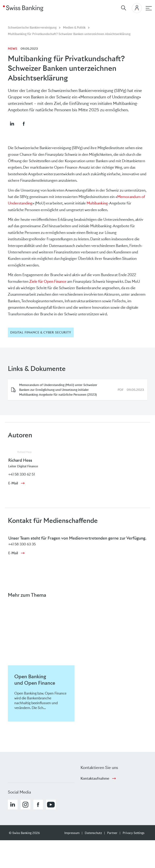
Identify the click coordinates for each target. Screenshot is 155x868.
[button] (12, 124)
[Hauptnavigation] (149, 8)
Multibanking (97, 203)
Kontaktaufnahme (95, 778)
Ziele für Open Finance (48, 281)
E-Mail (13, 483)
